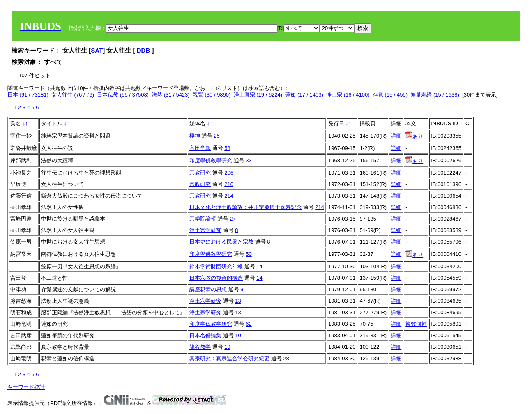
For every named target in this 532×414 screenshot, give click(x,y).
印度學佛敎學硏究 (211, 160)
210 (229, 184)
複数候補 (416, 324)
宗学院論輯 (203, 219)
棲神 (195, 136)
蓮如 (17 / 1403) (304, 95)
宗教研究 (200, 173)
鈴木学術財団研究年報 (216, 266)
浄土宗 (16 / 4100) (348, 95)
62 (249, 324)
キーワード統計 (26, 387)
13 (238, 301)
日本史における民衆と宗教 (221, 242)
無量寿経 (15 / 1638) (435, 95)
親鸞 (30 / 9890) (212, 95)
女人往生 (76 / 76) (73, 95)
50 (249, 254)
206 (229, 173)
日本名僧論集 (205, 335)
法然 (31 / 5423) (171, 95)
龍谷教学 (200, 347)
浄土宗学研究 (205, 230)
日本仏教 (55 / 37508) (123, 95)
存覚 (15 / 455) (390, 95)
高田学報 (200, 148)
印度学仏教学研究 (211, 324)
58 (227, 148)
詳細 (396, 136)
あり (414, 137)
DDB (144, 50)
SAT (97, 50)
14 (259, 266)
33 (249, 160)
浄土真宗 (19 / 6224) (258, 95)
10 (238, 335)
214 (229, 196)
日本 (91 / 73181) (28, 95)
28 (286, 358)
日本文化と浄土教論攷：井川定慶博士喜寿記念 (245, 207)
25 (216, 136)
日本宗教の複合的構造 (216, 278)
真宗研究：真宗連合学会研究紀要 (229, 358)
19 (227, 347)
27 (233, 219)
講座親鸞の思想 (208, 289)
